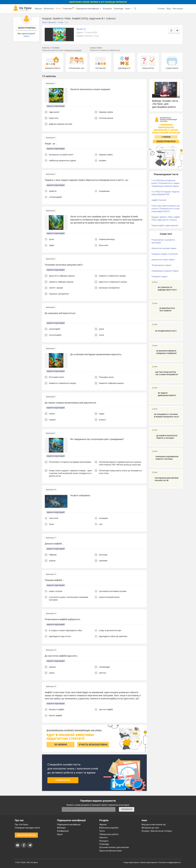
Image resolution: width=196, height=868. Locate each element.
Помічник (68, 8)
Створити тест (63, 780)
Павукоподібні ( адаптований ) (165, 225)
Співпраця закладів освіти (27, 828)
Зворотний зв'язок (26, 835)
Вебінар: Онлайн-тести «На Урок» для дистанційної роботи (165, 104)
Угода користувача (131, 862)
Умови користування (149, 862)
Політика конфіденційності (170, 862)
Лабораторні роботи (109, 834)
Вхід (169, 9)
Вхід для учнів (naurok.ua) (154, 825)
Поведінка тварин (159, 276)
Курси (60, 834)
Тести (58, 9)
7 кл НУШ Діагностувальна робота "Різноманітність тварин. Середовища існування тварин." (166, 183)
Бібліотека (49, 9)
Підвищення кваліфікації (88, 9)
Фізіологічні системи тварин (164, 248)
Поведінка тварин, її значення (165, 254)
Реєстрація (178, 9)
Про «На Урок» (22, 825)
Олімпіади (104, 844)
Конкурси (107, 9)
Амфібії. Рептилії (159, 200)
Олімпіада (118, 9)
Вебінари (61, 828)
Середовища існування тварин (165, 271)
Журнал (38, 9)
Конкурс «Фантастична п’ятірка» (157, 831)
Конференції (63, 831)
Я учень (161, 9)
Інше (128, 9)
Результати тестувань (73, 50)
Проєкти (103, 838)
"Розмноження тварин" (162, 265)
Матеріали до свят (150, 828)
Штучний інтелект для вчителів (114, 847)
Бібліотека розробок (109, 828)
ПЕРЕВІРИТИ (127, 809)
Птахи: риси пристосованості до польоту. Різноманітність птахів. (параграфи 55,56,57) (166, 209)
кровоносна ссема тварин (163, 260)
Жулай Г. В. (81, 29)
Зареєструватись (27, 28)
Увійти (26, 36)
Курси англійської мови (110, 851)
